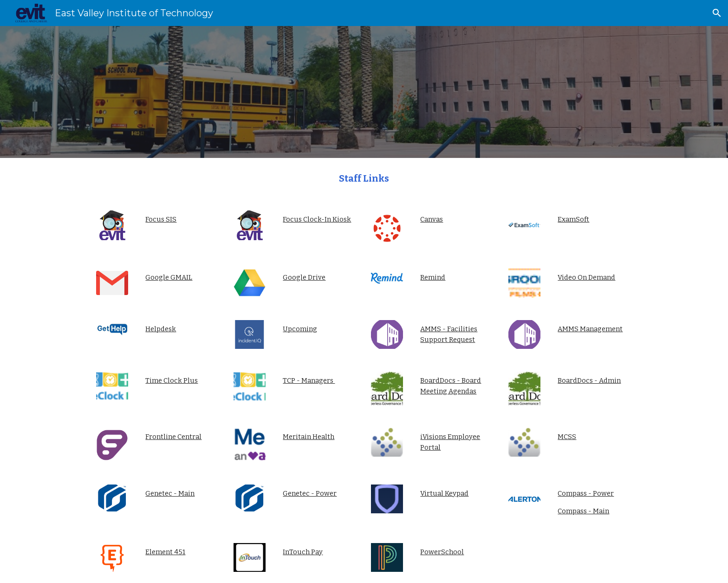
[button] (717, 13)
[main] (364, 179)
